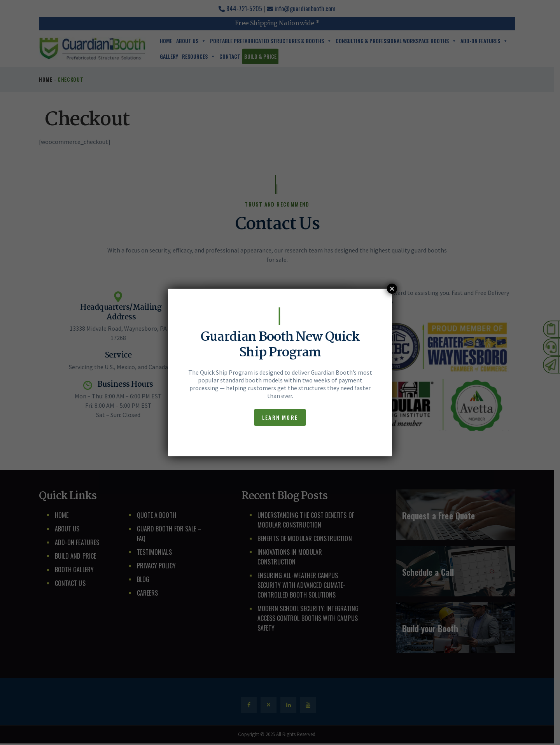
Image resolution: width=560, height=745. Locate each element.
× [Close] (392, 289)
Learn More (280, 417)
